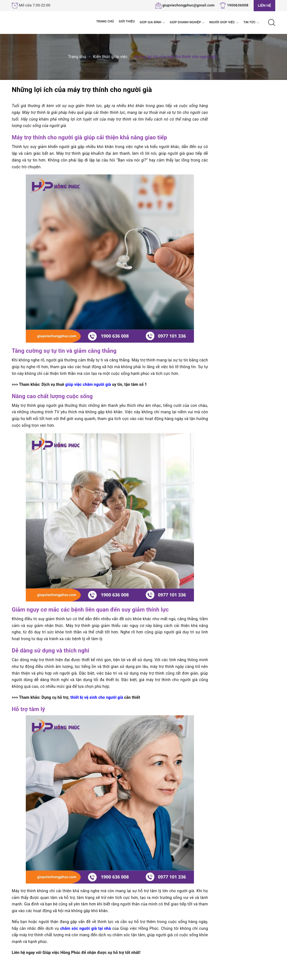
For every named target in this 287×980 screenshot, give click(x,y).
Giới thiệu (127, 21)
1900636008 (238, 5)
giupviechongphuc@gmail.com (188, 5)
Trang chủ (105, 21)
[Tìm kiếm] (272, 22)
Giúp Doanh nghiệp (187, 23)
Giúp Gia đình (152, 23)
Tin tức (251, 23)
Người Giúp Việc (224, 23)
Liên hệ (264, 5)
